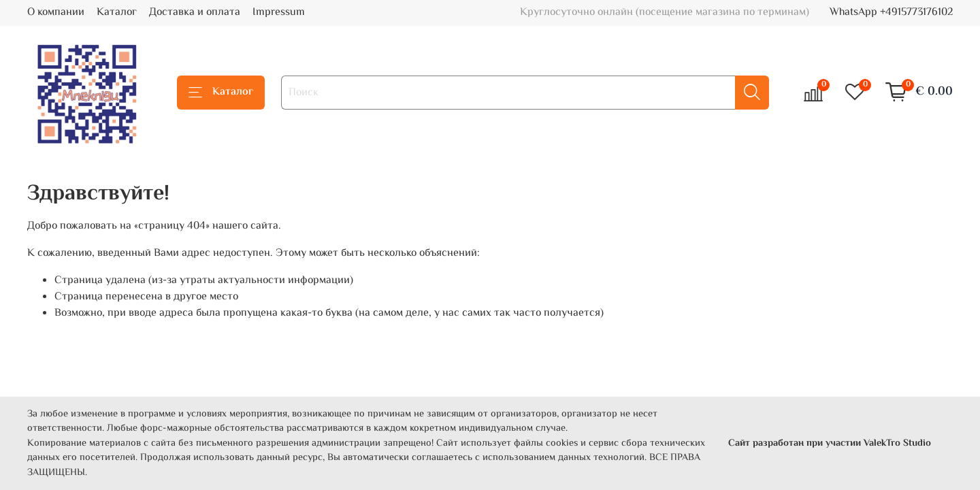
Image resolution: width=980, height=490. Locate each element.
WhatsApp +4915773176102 (891, 13)
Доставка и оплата (195, 13)
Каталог (117, 13)
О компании (56, 13)
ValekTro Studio (897, 443)
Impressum (279, 13)
